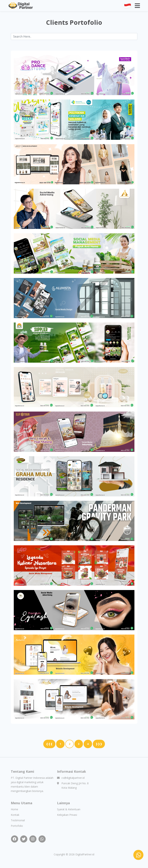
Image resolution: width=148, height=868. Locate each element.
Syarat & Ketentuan (69, 809)
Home (14, 809)
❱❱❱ (99, 744)
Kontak (15, 815)
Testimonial (18, 820)
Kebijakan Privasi (67, 815)
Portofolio (17, 826)
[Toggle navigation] (137, 6)
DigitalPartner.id (85, 854)
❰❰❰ (49, 744)
